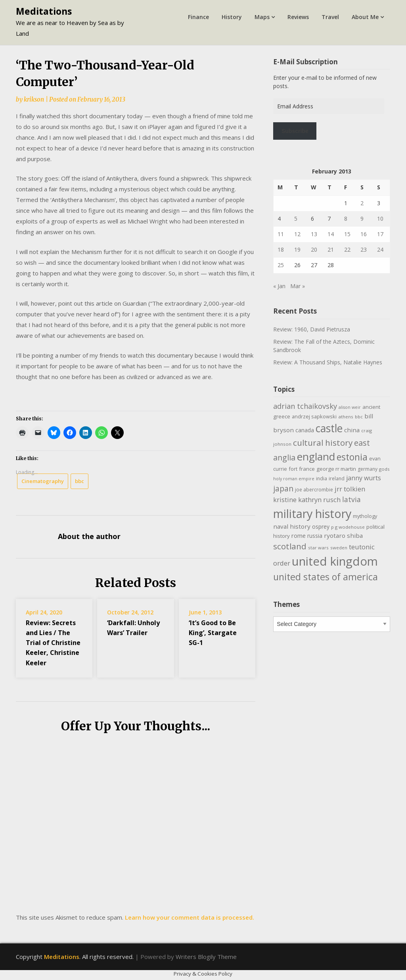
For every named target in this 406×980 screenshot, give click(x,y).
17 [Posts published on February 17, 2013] (380, 234)
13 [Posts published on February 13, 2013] (314, 234)
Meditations (44, 11)
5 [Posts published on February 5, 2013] (296, 219)
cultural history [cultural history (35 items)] (323, 443)
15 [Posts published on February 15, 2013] (347, 234)
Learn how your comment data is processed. (190, 917)
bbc (79, 481)
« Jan (279, 286)
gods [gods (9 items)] (384, 469)
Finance (198, 17)
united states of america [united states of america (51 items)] (326, 577)
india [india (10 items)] (322, 478)
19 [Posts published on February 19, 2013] (297, 249)
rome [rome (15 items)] (299, 535)
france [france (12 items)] (307, 469)
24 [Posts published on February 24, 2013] (380, 249)
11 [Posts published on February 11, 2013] (281, 234)
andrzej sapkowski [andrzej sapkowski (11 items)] (314, 416)
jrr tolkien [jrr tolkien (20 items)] (350, 489)
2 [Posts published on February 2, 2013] (362, 203)
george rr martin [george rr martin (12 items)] (336, 469)
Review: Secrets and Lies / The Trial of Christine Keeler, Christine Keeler (53, 643)
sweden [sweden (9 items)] (339, 548)
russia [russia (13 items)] (315, 536)
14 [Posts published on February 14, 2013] (331, 234)
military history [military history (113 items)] (312, 513)
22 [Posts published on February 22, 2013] (347, 249)
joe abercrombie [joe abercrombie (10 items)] (314, 490)
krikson (34, 99)
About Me (365, 17)
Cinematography (43, 481)
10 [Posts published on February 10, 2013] (380, 219)
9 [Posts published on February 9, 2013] (362, 219)
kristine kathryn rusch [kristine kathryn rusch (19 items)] (307, 500)
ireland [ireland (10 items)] (337, 478)
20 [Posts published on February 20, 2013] (314, 249)
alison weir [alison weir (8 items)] (350, 407)
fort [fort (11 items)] (293, 469)
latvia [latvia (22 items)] (351, 499)
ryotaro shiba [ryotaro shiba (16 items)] (343, 535)
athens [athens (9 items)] (346, 417)
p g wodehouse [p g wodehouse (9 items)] (348, 527)
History (232, 17)
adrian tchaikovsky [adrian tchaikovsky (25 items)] (305, 406)
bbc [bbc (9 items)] (359, 417)
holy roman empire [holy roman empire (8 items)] (294, 479)
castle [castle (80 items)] (329, 428)
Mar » (298, 286)
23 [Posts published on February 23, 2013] (364, 249)
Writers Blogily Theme (206, 957)
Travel (330, 17)
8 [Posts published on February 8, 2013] (346, 219)
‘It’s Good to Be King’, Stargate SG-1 (213, 633)
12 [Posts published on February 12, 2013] (297, 234)
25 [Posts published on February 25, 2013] (281, 265)
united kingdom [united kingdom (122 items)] (335, 561)
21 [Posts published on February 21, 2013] (331, 249)
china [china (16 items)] (352, 430)
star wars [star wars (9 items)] (318, 548)
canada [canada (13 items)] (305, 430)
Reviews (298, 17)
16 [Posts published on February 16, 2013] (364, 234)
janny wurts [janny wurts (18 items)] (364, 478)
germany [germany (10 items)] (368, 469)
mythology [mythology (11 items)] (365, 516)
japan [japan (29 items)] (283, 488)
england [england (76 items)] (316, 456)
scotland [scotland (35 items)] (290, 546)
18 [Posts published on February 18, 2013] (281, 249)
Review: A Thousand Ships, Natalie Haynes (328, 362)
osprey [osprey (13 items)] (321, 527)
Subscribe (295, 131)
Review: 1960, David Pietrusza (312, 329)
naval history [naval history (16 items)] (292, 526)
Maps (262, 17)
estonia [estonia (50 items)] (352, 457)
